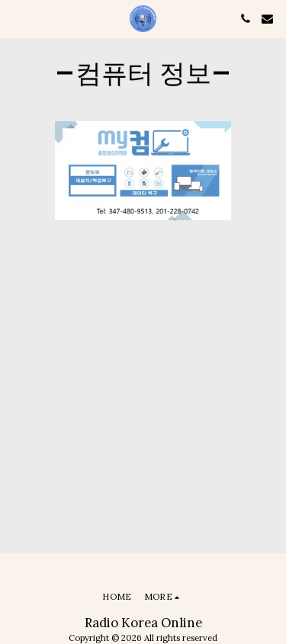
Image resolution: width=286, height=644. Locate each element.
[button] (17, 18)
